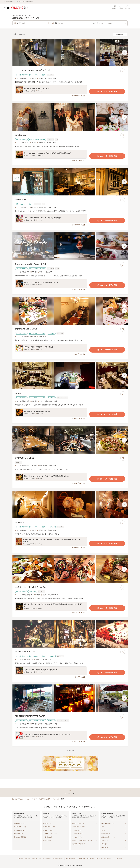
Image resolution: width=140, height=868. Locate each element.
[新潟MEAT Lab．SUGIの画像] (70, 311)
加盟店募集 (82, 859)
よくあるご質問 (118, 859)
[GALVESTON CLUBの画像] (70, 440)
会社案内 (20, 859)
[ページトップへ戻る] (70, 792)
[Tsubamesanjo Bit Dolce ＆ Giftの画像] (70, 246)
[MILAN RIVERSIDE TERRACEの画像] (70, 698)
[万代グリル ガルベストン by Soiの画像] (70, 569)
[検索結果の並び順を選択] (120, 34)
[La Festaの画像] (70, 505)
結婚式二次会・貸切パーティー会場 (49, 799)
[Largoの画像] (70, 375)
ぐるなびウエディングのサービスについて (99, 859)
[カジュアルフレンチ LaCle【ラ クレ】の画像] (70, 53)
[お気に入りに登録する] (123, 71)
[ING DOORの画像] (70, 182)
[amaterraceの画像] (70, 117)
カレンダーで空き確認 (107, 91)
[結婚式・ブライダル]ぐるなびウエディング (25, 799)
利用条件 (34, 859)
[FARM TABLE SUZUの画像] (70, 634)
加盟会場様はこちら (71, 859)
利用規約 (27, 859)
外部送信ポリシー (58, 859)
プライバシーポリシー (45, 859)
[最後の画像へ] (124, 52)
